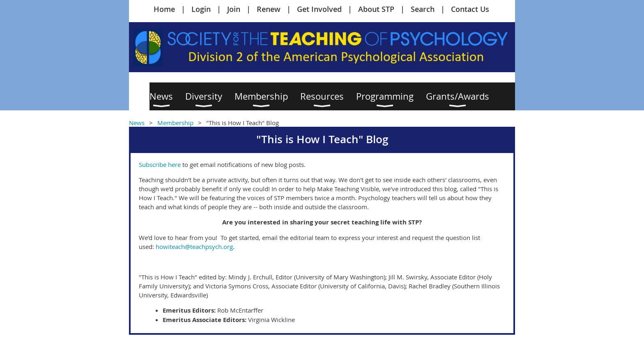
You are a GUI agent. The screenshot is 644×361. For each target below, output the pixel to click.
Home (164, 9)
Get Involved (319, 9)
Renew (269, 9)
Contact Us (470, 9)
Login (201, 9)
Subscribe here (160, 165)
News (137, 123)
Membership (175, 123)
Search (423, 9)
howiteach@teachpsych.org (194, 247)
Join (234, 9)
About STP (376, 9)
